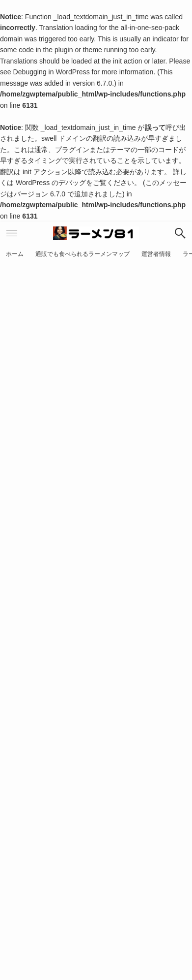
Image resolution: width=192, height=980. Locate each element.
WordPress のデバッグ (51, 183)
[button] (180, 233)
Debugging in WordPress (52, 72)
